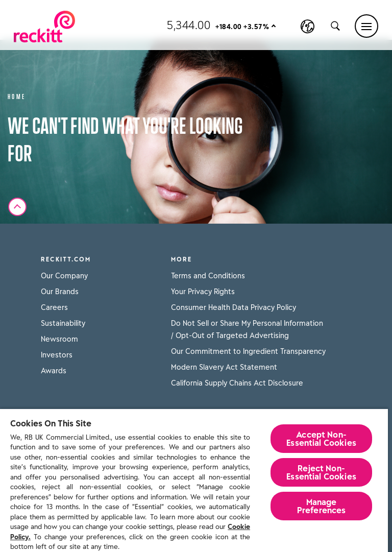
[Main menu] (366, 26)
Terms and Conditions (208, 276)
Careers (54, 307)
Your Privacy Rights (203, 292)
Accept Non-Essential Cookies (321, 439)
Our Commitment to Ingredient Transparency (248, 351)
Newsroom (59, 339)
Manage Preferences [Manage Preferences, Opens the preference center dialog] (322, 506)
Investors (57, 355)
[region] (194, 480)
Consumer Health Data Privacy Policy (234, 307)
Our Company (64, 276)
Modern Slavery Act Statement (224, 367)
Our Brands (60, 292)
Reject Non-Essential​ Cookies (321, 472)
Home (17, 96)
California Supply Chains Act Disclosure (237, 383)
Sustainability (63, 323)
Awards (54, 371)
